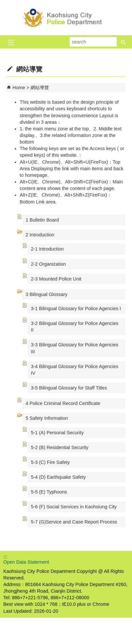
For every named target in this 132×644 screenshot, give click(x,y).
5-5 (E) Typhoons (49, 492)
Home (19, 88)
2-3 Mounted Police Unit (56, 279)
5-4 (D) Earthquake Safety (58, 477)
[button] (123, 42)
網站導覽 (40, 88)
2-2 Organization (48, 264)
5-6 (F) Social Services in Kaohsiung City (74, 507)
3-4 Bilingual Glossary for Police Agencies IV (75, 370)
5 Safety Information (47, 418)
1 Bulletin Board (42, 220)
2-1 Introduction (47, 249)
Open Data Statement (26, 562)
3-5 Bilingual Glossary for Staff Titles (69, 388)
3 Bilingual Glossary (46, 294)
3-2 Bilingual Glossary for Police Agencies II (75, 327)
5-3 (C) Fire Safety (50, 462)
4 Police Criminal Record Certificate (63, 403)
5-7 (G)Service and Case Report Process (74, 522)
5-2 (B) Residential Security (60, 447)
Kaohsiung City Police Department (66, 18)
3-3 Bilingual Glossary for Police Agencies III (75, 348)
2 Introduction (40, 235)
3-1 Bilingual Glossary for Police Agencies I (76, 309)
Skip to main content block (3, 3)
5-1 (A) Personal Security (57, 433)
